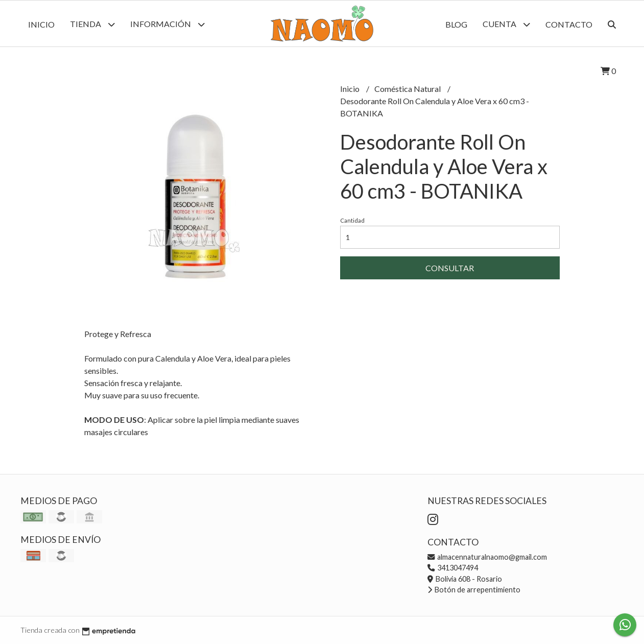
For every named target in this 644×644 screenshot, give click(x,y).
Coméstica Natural (408, 89)
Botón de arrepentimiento (474, 590)
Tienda (92, 24)
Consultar (450, 268)
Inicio (41, 24)
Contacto (569, 24)
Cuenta (506, 24)
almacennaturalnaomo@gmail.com (487, 557)
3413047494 (453, 568)
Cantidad (352, 220)
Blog (456, 24)
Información (168, 24)
